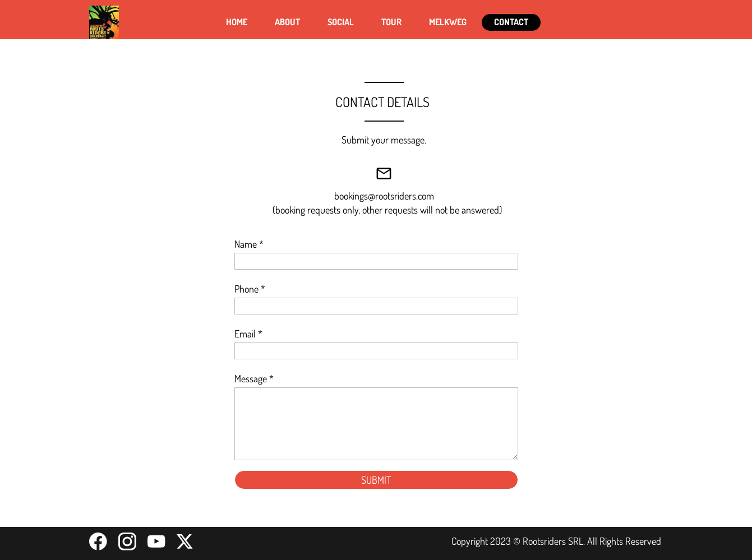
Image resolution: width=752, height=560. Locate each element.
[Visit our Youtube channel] (156, 542)
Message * (254, 378)
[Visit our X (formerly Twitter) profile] (186, 542)
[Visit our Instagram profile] (127, 542)
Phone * (250, 289)
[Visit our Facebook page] (98, 542)
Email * (248, 334)
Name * (249, 244)
